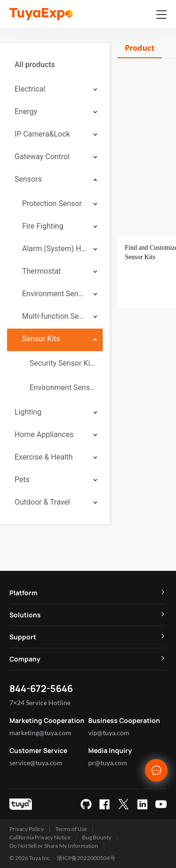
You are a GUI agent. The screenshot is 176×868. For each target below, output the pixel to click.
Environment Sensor (54, 294)
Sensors (28, 179)
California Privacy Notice (40, 837)
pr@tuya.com (108, 763)
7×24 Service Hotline (40, 703)
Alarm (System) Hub (54, 249)
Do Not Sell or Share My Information (54, 846)
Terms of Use (71, 829)
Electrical (30, 89)
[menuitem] (55, 65)
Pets (22, 480)
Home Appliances (44, 434)
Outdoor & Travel (42, 502)
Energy (26, 111)
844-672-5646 (41, 688)
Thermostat (42, 271)
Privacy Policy (27, 829)
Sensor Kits (41, 339)
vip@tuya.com (109, 733)
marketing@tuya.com (40, 733)
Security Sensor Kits (62, 363)
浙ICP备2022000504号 (86, 858)
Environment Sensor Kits (62, 388)
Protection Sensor (52, 204)
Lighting (28, 412)
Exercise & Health (44, 457)
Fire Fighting (43, 226)
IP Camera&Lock (42, 134)
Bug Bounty (97, 837)
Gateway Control (42, 157)
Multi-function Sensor (54, 316)
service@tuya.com (36, 763)
